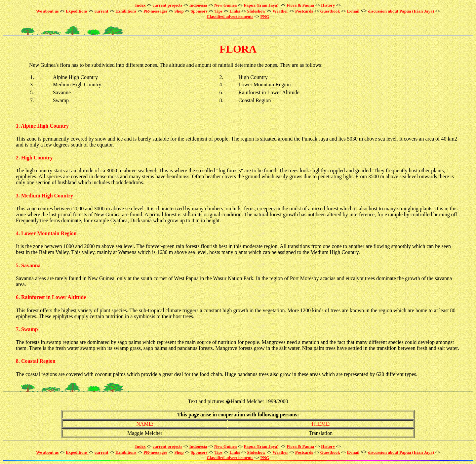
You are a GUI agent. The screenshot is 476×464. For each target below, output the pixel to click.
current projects (167, 5)
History (328, 5)
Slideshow (256, 11)
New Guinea (225, 5)
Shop (179, 11)
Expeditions (77, 11)
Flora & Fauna (300, 5)
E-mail (353, 11)
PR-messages (155, 11)
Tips (218, 11)
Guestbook (330, 11)
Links (235, 11)
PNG (265, 16)
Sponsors (199, 11)
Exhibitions (126, 11)
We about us (47, 11)
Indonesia (198, 5)
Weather (280, 11)
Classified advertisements (230, 16)
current (101, 11)
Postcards (304, 11)
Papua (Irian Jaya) (261, 5)
